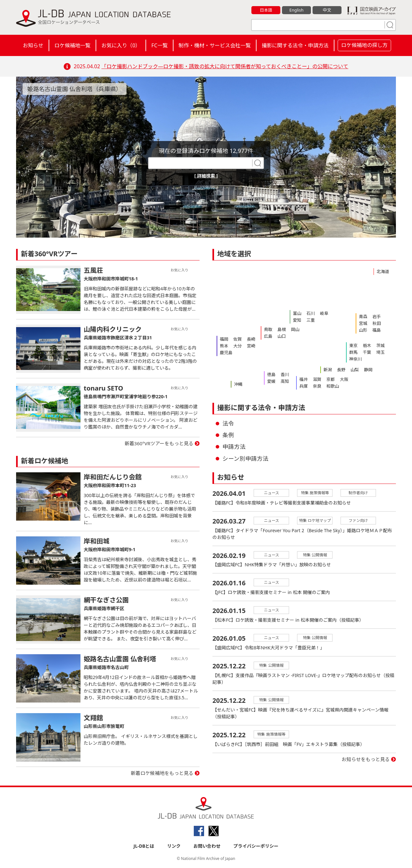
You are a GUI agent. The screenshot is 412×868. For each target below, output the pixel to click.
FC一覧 (159, 45)
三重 (311, 320)
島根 (282, 329)
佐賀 (238, 339)
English (296, 10)
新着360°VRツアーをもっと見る (159, 443)
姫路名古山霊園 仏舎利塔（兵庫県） (75, 89)
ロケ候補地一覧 (72, 45)
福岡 (224, 339)
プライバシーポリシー (256, 846)
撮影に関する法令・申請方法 (295, 45)
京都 (331, 379)
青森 (363, 316)
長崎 (251, 339)
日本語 (266, 10)
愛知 (297, 320)
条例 (228, 435)
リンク (174, 846)
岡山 (295, 329)
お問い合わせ (207, 846)
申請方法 (234, 447)
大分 (238, 346)
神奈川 (356, 359)
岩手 (377, 316)
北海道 (383, 271)
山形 (363, 330)
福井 (304, 379)
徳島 (271, 374)
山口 (282, 336)
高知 (285, 381)
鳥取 (268, 329)
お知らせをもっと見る (366, 759)
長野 (341, 370)
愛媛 (271, 381)
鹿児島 (226, 353)
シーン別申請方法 (245, 458)
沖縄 (238, 384)
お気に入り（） (121, 45)
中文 (327, 10)
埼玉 (380, 352)
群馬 (353, 352)
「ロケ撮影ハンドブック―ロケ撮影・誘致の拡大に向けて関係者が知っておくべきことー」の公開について (225, 66)
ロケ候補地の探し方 (364, 45)
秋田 (377, 323)
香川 (285, 374)
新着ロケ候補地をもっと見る (162, 773)
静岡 (368, 370)
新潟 (328, 370)
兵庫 (304, 386)
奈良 (317, 386)
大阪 (344, 379)
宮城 (363, 323)
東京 (353, 345)
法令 (228, 423)
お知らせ (33, 45)
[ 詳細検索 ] (206, 176)
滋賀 (317, 379)
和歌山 (333, 386)
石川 (311, 313)
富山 (297, 313)
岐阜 (324, 313)
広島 (268, 336)
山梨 (355, 370)
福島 (377, 330)
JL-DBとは (144, 846)
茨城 (380, 345)
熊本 (224, 346)
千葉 (367, 352)
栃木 (367, 345)
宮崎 (251, 346)
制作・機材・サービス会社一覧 (215, 45)
